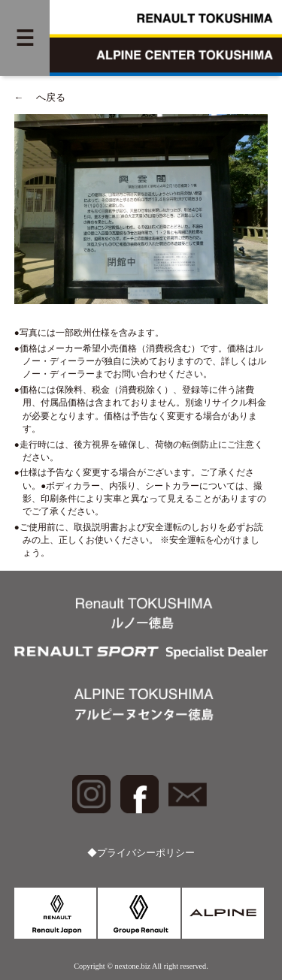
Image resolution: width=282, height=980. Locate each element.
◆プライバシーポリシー (141, 853)
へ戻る (40, 98)
